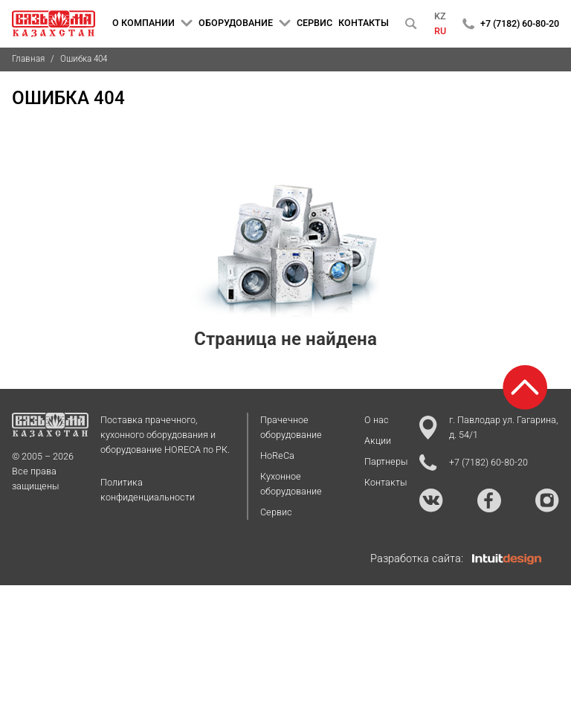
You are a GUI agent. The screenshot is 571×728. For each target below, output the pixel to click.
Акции (378, 441)
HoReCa (277, 455)
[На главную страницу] (54, 24)
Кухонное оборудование (291, 484)
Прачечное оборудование (291, 427)
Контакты (385, 482)
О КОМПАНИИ (152, 23)
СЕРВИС (314, 23)
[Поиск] (411, 24)
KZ (440, 16)
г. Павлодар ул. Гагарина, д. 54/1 (489, 427)
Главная (28, 59)
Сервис (276, 512)
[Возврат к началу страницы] (525, 387)
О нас (377, 420)
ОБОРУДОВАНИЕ (245, 23)
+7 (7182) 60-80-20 (520, 23)
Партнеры (386, 461)
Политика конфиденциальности (148, 490)
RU (440, 31)
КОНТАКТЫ (364, 23)
